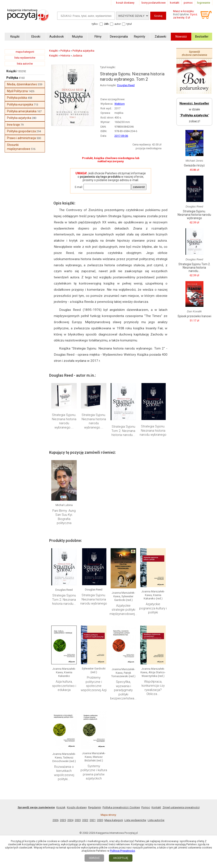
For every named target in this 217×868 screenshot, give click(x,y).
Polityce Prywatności (122, 851)
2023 (78, 820)
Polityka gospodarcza (21, 131)
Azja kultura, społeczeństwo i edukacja (64, 686)
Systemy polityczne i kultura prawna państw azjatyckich (94, 772)
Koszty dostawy (77, 807)
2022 (85, 820)
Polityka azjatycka (19, 118)
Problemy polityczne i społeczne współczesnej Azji (94, 684)
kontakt (175, 3)
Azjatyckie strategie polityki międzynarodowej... (123, 610)
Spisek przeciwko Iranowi (194, 316)
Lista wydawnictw (135, 820)
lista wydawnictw (25, 58)
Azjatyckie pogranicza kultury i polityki (153, 608)
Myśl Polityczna (17, 91)
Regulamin (95, 807)
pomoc (188, 3)
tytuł (129, 24)
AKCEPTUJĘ (121, 858)
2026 (56, 820)
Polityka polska (17, 98)
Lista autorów (156, 820)
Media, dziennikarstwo (22, 84)
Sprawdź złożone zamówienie (194, 53)
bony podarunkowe (154, 3)
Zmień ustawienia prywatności (181, 807)
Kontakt (156, 807)
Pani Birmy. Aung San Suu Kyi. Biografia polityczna (64, 517)
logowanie (204, 3)
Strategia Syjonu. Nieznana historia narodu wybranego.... (64, 421)
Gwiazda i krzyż (194, 165)
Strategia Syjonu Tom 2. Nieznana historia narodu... (123, 431)
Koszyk (61, 807)
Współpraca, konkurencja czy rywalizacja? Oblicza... (153, 688)
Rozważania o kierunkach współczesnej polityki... (64, 773)
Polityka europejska (20, 104)
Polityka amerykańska (22, 111)
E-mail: (79, 187)
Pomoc (146, 807)
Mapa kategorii (114, 820)
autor (118, 24)
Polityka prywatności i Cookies (121, 807)
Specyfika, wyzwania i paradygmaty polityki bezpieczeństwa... (123, 690)
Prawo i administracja (21, 138)
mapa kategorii (25, 52)
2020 (100, 820)
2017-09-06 (121, 136)
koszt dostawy (125, 3)
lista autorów (25, 64)
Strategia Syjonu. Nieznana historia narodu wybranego (153, 430)
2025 (63, 820)
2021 (93, 820)
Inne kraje (13, 125)
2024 (70, 820)
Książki (11, 71)
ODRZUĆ (94, 858)
